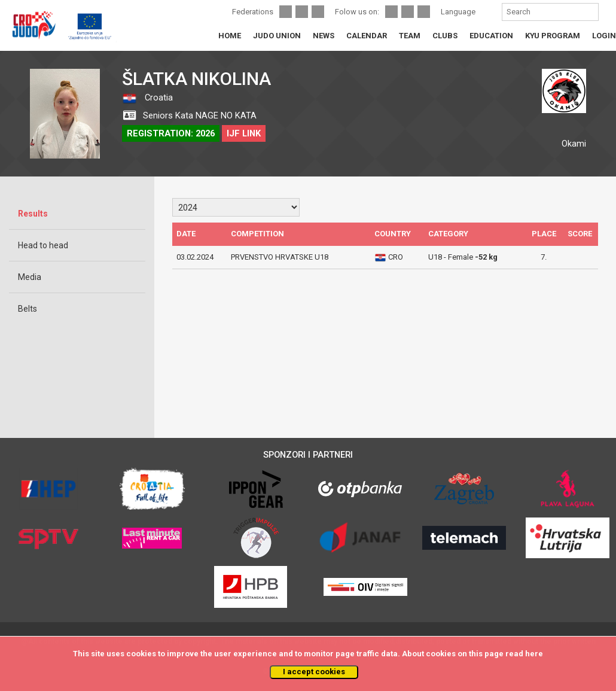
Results (33, 214)
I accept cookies (314, 672)
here (534, 654)
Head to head (43, 245)
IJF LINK (244, 133)
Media (30, 277)
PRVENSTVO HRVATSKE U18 (280, 257)
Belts (28, 309)
